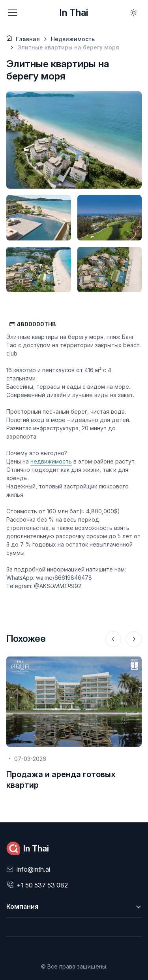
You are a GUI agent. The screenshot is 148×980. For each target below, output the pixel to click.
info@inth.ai (33, 869)
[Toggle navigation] (12, 13)
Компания (22, 906)
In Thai (74, 12)
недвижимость (51, 461)
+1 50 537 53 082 (42, 885)
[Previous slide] (113, 639)
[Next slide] (134, 639)
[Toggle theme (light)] (134, 13)
